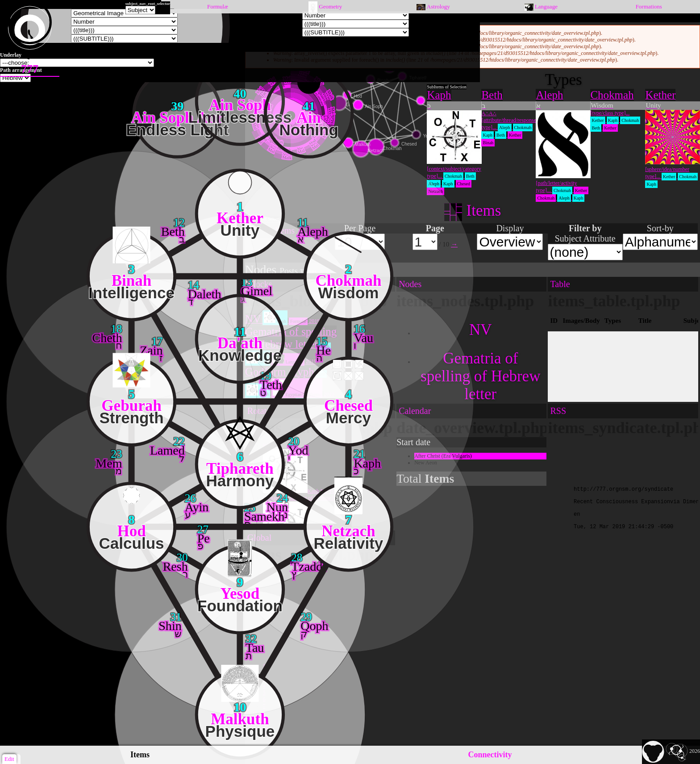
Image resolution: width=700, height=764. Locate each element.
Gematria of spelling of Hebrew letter (480, 376)
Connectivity (490, 755)
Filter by (585, 228)
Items (140, 755)
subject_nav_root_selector (148, 4)
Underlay (11, 55)
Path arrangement (21, 70)
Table (560, 284)
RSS (558, 411)
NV (481, 330)
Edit (9, 759)
